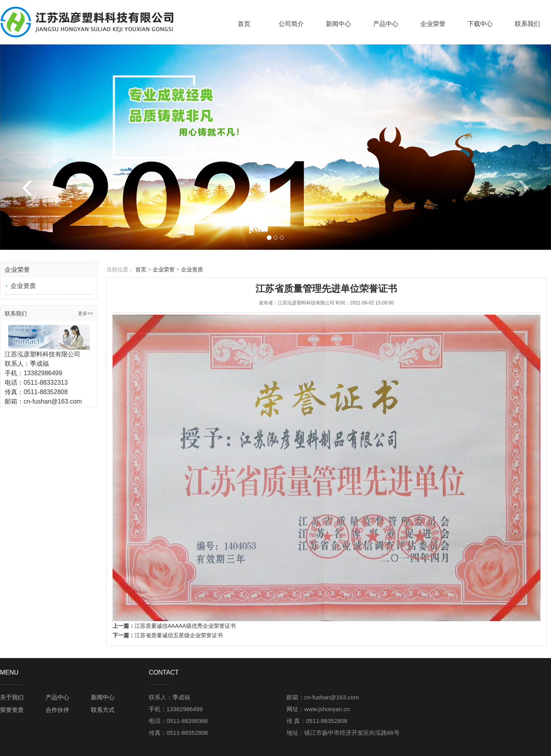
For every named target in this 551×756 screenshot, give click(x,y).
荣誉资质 (12, 710)
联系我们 (527, 24)
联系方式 (103, 710)
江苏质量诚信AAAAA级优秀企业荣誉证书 (185, 626)
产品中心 (386, 24)
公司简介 (291, 24)
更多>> (85, 313)
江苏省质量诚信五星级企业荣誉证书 (179, 635)
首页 (244, 24)
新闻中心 (338, 24)
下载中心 (480, 24)
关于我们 (12, 697)
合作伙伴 (57, 710)
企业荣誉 (433, 24)
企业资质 (23, 286)
